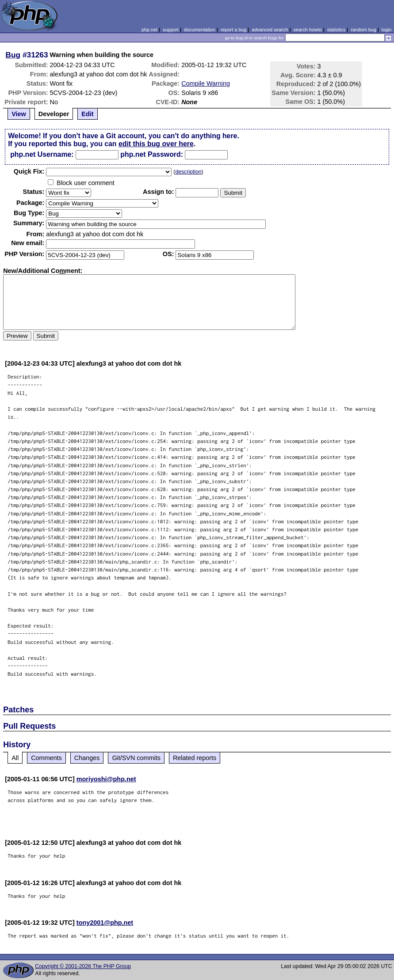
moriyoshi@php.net (106, 779)
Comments (46, 758)
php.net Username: (42, 154)
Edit (87, 114)
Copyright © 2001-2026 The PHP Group (83, 966)
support (171, 30)
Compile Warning (206, 83)
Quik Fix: (29, 171)
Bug (13, 55)
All (15, 758)
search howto (307, 30)
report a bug (233, 30)
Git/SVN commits (136, 758)
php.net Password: (152, 154)
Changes (87, 758)
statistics (336, 30)
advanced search (270, 30)
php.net (149, 30)
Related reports (195, 758)
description (188, 172)
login (387, 30)
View (19, 114)
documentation (200, 30)
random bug (363, 30)
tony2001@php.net (105, 923)
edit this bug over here (156, 144)
